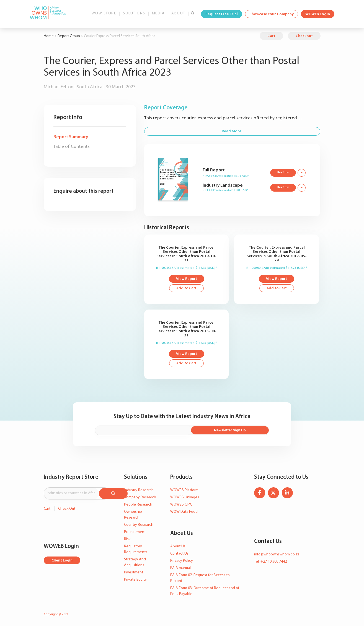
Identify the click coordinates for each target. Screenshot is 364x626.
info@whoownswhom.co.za (277, 555)
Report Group (69, 36)
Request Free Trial (222, 14)
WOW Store (104, 13)
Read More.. (232, 131)
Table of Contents (72, 147)
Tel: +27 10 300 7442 (270, 562)
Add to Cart (186, 289)
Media (158, 13)
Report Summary (71, 137)
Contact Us (179, 554)
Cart (271, 36)
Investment (134, 573)
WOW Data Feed (184, 512)
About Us (178, 547)
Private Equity (135, 580)
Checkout (304, 36)
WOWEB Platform (184, 491)
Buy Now (282, 172)
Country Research (139, 525)
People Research (138, 505)
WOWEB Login (318, 14)
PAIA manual (180, 569)
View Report (187, 279)
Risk (127, 540)
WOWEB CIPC (181, 505)
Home (49, 36)
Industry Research (139, 491)
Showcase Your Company (272, 14)
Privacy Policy (182, 561)
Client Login (62, 560)
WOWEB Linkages (185, 498)
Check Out (67, 508)
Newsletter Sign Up (242, 431)
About (178, 13)
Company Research (140, 498)
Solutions (134, 13)
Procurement (135, 533)
